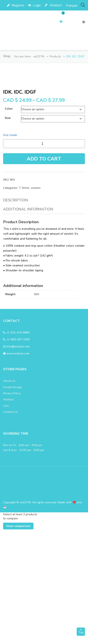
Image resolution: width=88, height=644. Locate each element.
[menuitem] (72, 5)
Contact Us (10, 526)
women (36, 302)
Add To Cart (44, 273)
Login (34, 5)
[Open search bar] (83, 5)
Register (16, 5)
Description (16, 315)
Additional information (28, 324)
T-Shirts (24, 302)
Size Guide (10, 250)
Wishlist (53, 5)
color (9, 223)
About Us (9, 495)
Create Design (12, 502)
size (8, 233)
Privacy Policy (12, 508)
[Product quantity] (44, 258)
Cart (6, 520)
